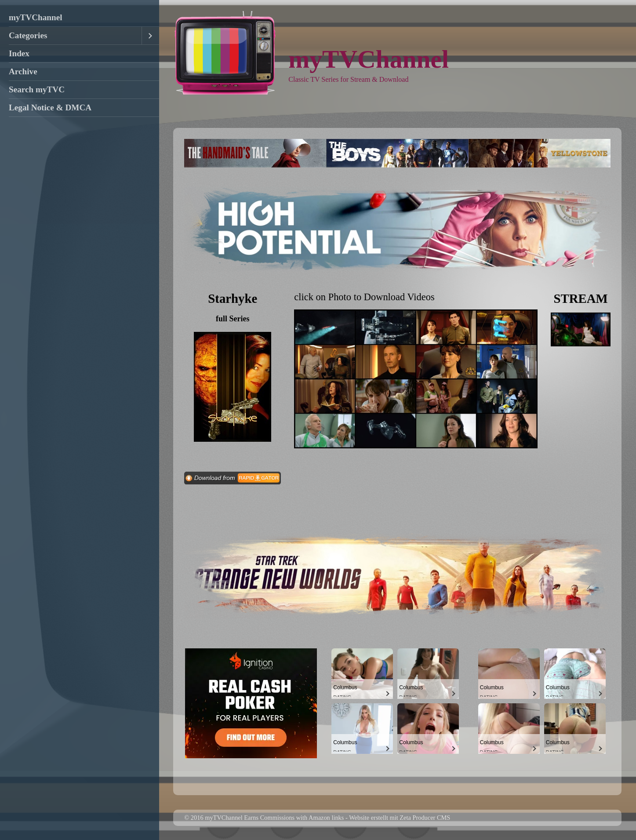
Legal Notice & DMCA (50, 107)
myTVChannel (36, 17)
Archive (23, 71)
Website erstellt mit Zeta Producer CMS (400, 818)
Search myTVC (37, 89)
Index (19, 53)
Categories (28, 35)
